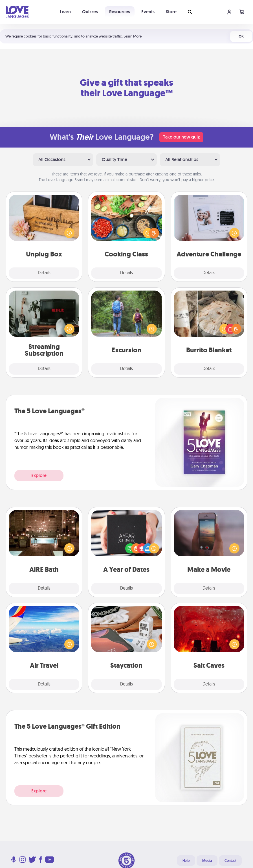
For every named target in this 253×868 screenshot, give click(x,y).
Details (44, 273)
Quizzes (90, 12)
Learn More (133, 36)
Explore (39, 475)
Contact (230, 861)
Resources (120, 12)
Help (186, 861)
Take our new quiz (181, 137)
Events (148, 12)
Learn (65, 12)
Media (207, 861)
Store (171, 12)
